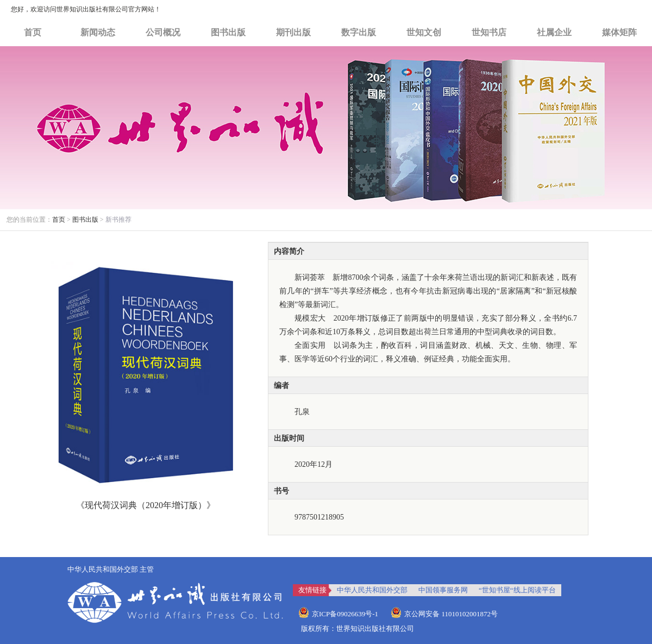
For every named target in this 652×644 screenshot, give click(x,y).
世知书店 (489, 32)
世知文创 (424, 32)
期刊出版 (293, 32)
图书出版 (228, 32)
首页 (33, 32)
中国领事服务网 (443, 590)
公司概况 (163, 32)
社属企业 (554, 32)
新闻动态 (98, 32)
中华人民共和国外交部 (372, 590)
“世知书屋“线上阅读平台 (517, 590)
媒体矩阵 (619, 32)
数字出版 (359, 32)
